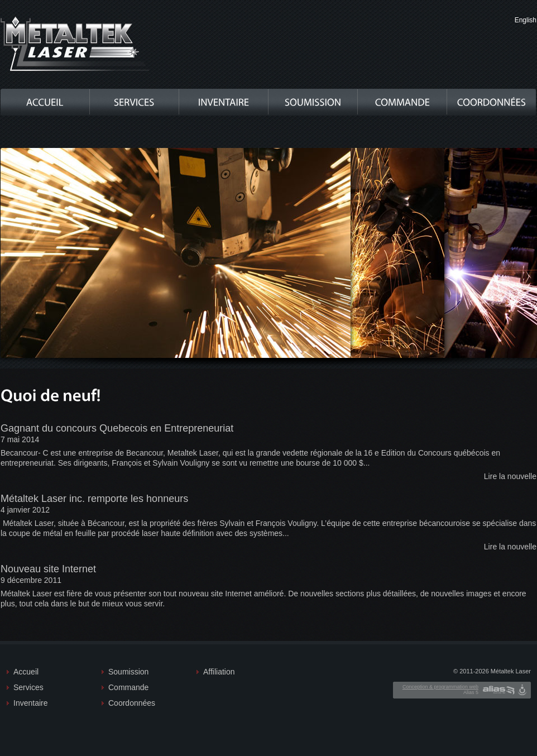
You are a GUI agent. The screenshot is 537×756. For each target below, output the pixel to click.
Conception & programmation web (440, 687)
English (526, 20)
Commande (128, 687)
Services (28, 687)
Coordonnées (131, 703)
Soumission (128, 672)
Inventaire (30, 703)
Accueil (26, 672)
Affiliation (219, 672)
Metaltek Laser (75, 44)
